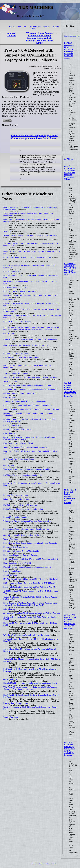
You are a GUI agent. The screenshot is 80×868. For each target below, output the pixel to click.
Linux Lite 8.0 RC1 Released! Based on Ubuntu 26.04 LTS (26, 345)
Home (12, 26)
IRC (25, 26)
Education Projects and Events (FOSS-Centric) (21, 551)
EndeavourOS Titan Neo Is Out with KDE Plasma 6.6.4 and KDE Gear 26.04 (70, 269)
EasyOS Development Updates (15, 287)
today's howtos (9, 299)
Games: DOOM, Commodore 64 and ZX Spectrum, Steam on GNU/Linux (31, 409)
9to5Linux (69, 159)
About (19, 26)
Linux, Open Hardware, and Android (17, 563)
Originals (47, 26)
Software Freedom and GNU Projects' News (20, 393)
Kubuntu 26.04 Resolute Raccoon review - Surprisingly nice (26, 529)
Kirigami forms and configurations (16, 517)
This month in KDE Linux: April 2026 (17, 373)
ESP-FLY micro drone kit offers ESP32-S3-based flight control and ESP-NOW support (69, 50)
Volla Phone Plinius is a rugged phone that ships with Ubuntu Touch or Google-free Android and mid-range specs (30, 688)
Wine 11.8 (7, 231)
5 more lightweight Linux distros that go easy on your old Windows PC (30, 339)
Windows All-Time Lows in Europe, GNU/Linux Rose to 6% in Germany (30, 235)
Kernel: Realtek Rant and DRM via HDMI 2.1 (20, 291)
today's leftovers (10, 397)
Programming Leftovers (12, 271)
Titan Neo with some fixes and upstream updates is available (27, 469)
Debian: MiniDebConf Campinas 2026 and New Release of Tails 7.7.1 (30, 587)
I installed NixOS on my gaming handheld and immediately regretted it (30, 683)
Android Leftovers (11, 34)
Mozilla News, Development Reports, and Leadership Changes (27, 567)
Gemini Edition (35, 26)
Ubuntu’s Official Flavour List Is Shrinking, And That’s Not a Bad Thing (30, 377)
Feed (34, 28)
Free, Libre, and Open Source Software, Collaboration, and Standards (30, 543)
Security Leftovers (10, 575)
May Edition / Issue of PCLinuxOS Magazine (20, 505)
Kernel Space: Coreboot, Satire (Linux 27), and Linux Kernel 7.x (28, 405)
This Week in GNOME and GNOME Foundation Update (25, 401)
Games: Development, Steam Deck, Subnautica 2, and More (27, 447)
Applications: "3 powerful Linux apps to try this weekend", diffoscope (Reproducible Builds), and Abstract (29, 438)
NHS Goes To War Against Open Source (19, 459)
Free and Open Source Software (16, 353)
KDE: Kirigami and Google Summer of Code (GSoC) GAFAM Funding (30, 583)
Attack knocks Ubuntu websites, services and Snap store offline (28, 257)
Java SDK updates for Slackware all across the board (24, 535)
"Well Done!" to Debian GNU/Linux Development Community (27, 635)
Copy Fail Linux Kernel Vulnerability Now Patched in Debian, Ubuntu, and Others (70, 173)
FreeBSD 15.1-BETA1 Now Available (18, 321)
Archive (56, 26)
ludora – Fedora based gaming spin (17, 499)
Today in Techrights (11, 381)
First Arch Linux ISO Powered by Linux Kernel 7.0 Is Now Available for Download (70, 749)
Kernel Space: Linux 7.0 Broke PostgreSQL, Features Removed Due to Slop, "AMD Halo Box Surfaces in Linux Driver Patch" (31, 604)
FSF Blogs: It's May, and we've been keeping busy (23, 475)
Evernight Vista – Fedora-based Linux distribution (22, 357)
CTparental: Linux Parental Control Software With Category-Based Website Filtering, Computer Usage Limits (40, 38)
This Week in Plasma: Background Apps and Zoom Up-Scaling (27, 521)
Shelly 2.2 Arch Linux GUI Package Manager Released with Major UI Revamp (70, 496)
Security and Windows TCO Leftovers (18, 429)
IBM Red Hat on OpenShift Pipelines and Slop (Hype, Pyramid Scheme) (31, 579)
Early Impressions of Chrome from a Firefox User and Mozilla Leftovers (31, 389)
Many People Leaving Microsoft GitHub (18, 443)
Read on (7, 121)
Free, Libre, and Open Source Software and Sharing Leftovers (27, 385)
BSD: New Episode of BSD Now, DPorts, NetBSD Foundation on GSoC (31, 559)
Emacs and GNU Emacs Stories (16, 547)
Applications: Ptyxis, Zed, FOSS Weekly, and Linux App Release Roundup (32, 613)
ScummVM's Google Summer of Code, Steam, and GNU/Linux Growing (31, 295)
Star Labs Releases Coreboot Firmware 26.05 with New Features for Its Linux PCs (70, 390)
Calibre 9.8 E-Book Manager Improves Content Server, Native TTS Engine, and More (70, 622)
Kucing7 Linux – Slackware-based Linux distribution (23, 509)
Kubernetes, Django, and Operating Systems (21, 555)
